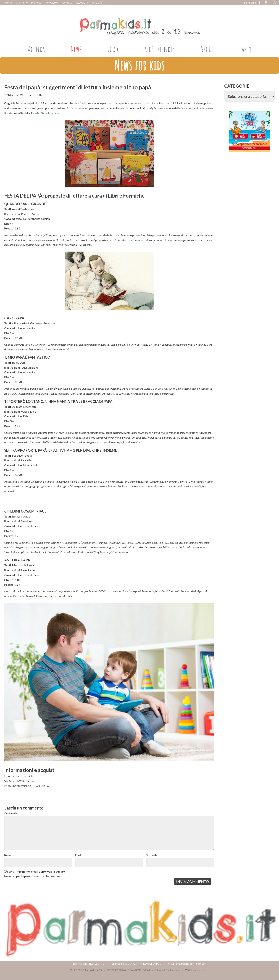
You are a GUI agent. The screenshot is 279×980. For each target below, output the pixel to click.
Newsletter (52, 2)
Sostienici (97, 2)
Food (113, 49)
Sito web (151, 855)
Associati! (82, 2)
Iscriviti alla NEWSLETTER (90, 964)
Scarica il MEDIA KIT (125, 964)
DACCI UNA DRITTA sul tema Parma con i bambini (175, 964)
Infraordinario (202, 970)
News (76, 49)
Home (9, 2)
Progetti (36, 2)
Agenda (36, 49)
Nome (8, 855)
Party (245, 49)
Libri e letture (37, 95)
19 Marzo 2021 (14, 95)
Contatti (67, 2)
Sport (207, 49)
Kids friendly (159, 49)
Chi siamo (22, 2)
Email (78, 855)
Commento (11, 813)
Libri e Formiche (50, 113)
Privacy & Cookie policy (168, 970)
